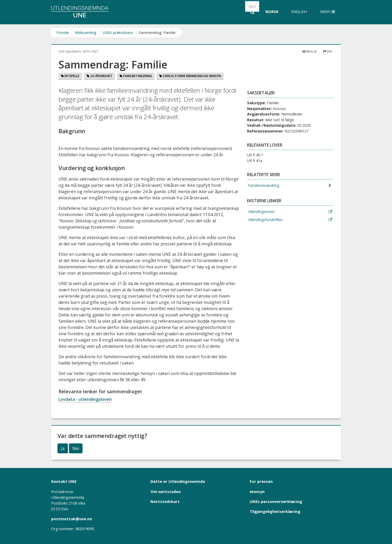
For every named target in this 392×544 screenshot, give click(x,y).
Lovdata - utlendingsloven (85, 399)
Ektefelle (70, 76)
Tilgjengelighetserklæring (275, 511)
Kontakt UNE (64, 481)
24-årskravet (100, 76)
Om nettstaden (166, 491)
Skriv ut (309, 51)
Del (327, 51)
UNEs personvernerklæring (276, 501)
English (299, 12)
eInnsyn (257, 491)
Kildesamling (86, 33)
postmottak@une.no (72, 519)
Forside (63, 33)
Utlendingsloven (261, 212)
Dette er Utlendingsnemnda (178, 481)
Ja (63, 448)
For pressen (261, 481)
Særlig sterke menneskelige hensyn (190, 76)
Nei (76, 448)
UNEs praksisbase (118, 33)
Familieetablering (136, 76)
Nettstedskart (165, 501)
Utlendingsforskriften (266, 220)
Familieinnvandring (264, 186)
